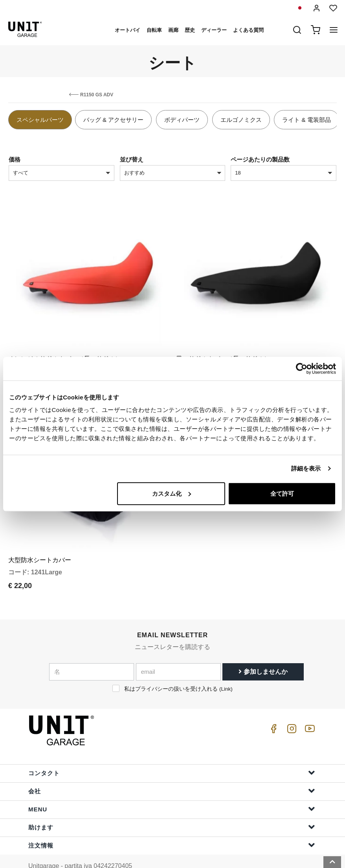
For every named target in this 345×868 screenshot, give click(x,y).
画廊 (173, 30)
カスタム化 (172, 493)
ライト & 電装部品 (306, 120)
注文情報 (172, 827)
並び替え (132, 159)
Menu (172, 790)
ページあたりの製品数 (260, 159)
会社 (172, 772)
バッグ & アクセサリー (113, 120)
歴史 (190, 30)
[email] (178, 653)
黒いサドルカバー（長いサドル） (223, 349)
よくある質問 (248, 30)
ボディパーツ (182, 120)
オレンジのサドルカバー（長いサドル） (65, 349)
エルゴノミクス (241, 120)
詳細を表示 (306, 468)
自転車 (154, 30)
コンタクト (172, 754)
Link (226, 670)
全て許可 (282, 493)
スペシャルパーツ (40, 120)
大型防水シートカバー (40, 542)
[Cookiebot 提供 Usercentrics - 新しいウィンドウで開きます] (302, 369)
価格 (15, 159)
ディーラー (214, 30)
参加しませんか (263, 653)
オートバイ (128, 30)
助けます (172, 808)
